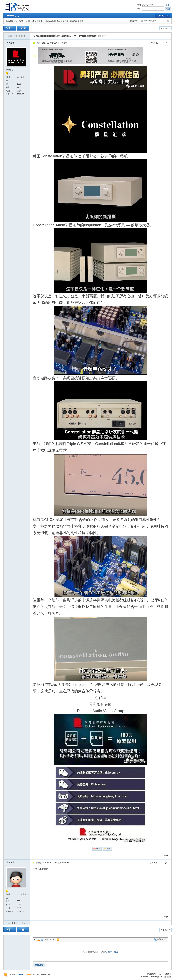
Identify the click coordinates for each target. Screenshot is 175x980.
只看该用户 (64, 863)
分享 (98, 849)
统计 (161, 974)
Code (54, 940)
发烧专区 (22, 21)
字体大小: (154, 43)
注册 (167, 5)
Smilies (58, 940)
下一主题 (22, 923)
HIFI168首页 (13, 16)
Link (46, 940)
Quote (50, 940)
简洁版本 (168, 977)
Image (42, 940)
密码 (139, 9)
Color (39, 940)
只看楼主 (63, 43)
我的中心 (160, 16)
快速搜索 (134, 21)
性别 (8, 91)
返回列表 (166, 28)
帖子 (8, 84)
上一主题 (12, 923)
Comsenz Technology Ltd (152, 977)
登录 (110, 952)
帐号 (139, 5)
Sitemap (168, 974)
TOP (166, 856)
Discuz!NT (22, 974)
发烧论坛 (12, 21)
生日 (8, 80)
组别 (8, 77)
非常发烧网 (151, 974)
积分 (8, 87)
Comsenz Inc (45, 974)
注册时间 (10, 94)
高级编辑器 (161, 939)
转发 (109, 849)
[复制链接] (102, 36)
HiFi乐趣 (31, 21)
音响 (82, 156)
